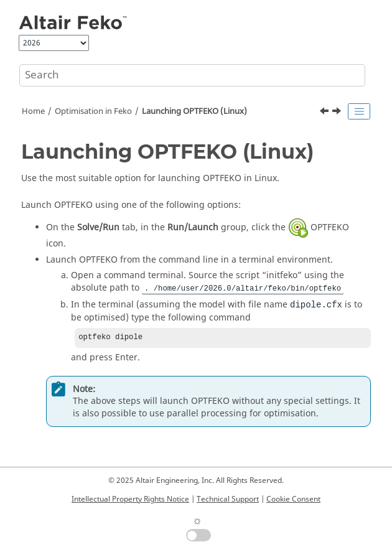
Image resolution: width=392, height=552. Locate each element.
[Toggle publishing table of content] (359, 111)
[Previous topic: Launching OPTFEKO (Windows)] (325, 113)
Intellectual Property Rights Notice (130, 499)
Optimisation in (93, 111)
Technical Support (228, 499)
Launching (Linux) (194, 111)
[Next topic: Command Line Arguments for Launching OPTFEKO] (338, 113)
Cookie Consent (293, 499)
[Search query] (192, 75)
